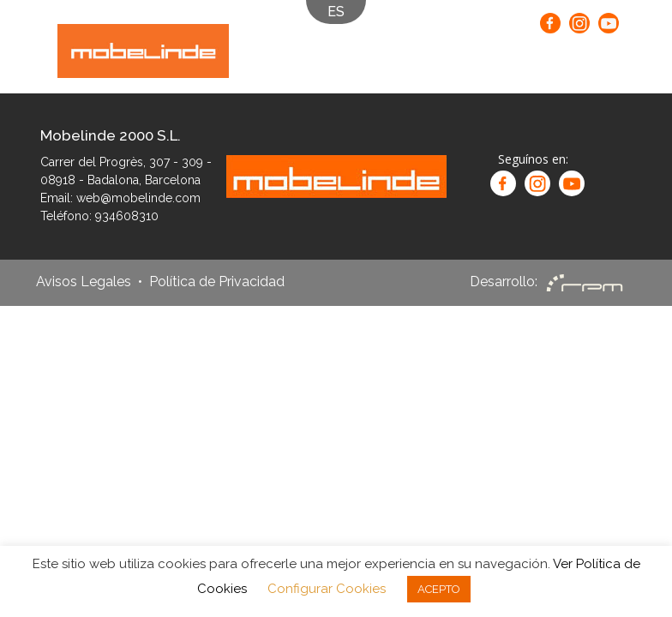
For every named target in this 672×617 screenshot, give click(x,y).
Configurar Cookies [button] (327, 589)
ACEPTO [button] (439, 589)
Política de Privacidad (217, 282)
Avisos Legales (84, 282)
